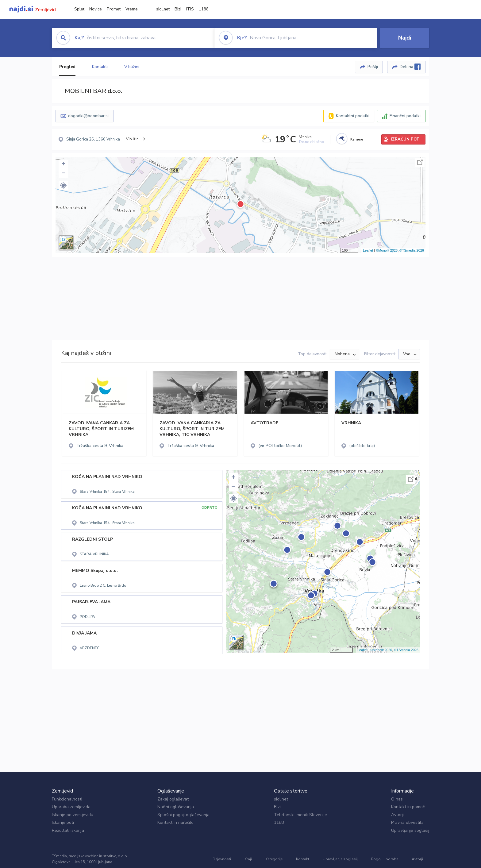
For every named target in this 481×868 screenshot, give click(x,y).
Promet (114, 9)
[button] (63, 185)
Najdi (405, 38)
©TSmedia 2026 (412, 250)
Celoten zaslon (420, 162)
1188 (204, 9)
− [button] (63, 174)
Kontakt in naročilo (175, 822)
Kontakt (303, 859)
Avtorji (397, 815)
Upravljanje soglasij (410, 830)
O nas (397, 799)
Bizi (178, 9)
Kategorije (274, 859)
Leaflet (368, 250)
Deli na (410, 67)
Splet (79, 9)
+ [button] (63, 164)
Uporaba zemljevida (71, 807)
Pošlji (373, 67)
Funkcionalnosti (67, 799)
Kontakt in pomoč (408, 807)
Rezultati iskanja (68, 830)
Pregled (67, 67)
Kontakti (100, 67)
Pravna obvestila (407, 822)
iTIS (190, 9)
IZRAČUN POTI (406, 139)
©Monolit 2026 (387, 250)
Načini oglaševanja (176, 807)
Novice (96, 9)
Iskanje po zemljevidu (73, 815)
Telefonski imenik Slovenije (300, 815)
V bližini (132, 67)
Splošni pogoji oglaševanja (183, 815)
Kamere (357, 139)
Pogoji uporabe (385, 859)
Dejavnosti (222, 859)
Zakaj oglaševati (173, 799)
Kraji (248, 859)
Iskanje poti (63, 822)
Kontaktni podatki (353, 116)
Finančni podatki (405, 116)
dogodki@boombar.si (88, 116)
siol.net (163, 9)
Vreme (132, 9)
